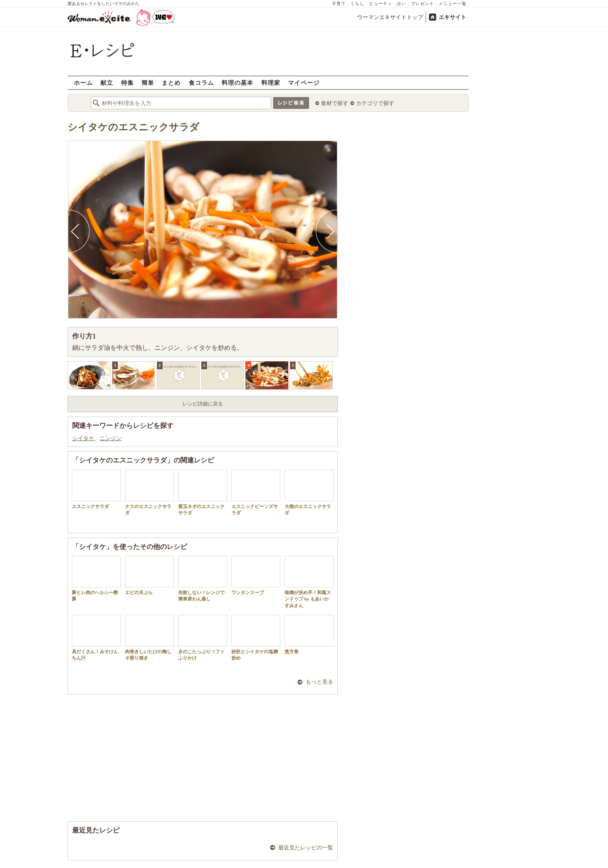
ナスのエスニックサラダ (149, 492)
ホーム (83, 82)
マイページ (304, 82)
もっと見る (319, 682)
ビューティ (381, 4)
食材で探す (335, 103)
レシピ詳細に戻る (203, 404)
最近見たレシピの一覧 (306, 848)
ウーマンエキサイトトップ (390, 17)
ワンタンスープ (256, 575)
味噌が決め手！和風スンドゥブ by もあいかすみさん (309, 582)
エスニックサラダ (96, 489)
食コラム (201, 82)
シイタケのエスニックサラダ (133, 127)
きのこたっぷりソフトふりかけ (203, 638)
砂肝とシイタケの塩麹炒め (256, 638)
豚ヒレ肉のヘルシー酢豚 (96, 579)
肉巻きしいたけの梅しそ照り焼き (149, 638)
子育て (339, 4)
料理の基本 (237, 82)
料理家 (271, 82)
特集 (128, 82)
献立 (107, 82)
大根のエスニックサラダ (309, 492)
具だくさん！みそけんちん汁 (96, 638)
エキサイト (452, 17)
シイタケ (84, 438)
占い (402, 4)
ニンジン (111, 438)
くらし (357, 4)
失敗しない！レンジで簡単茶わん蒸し (203, 579)
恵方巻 (309, 634)
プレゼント (422, 4)
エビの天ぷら (149, 575)
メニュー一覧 (453, 4)
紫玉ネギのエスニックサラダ (203, 492)
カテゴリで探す (375, 103)
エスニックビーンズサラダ (256, 492)
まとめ (171, 82)
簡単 (148, 82)
